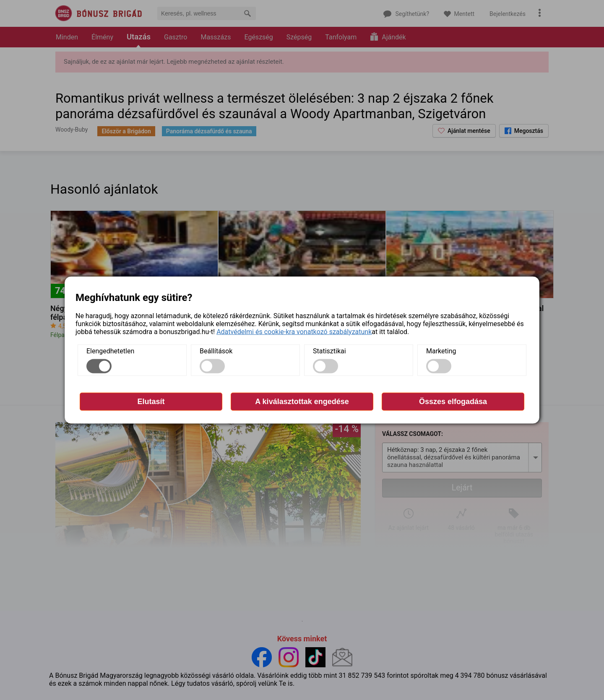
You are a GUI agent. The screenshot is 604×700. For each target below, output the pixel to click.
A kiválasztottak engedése (302, 401)
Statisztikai (329, 351)
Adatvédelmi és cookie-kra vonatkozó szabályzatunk (294, 331)
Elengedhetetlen (110, 351)
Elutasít (151, 401)
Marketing (441, 351)
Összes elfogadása (453, 401)
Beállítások (216, 351)
